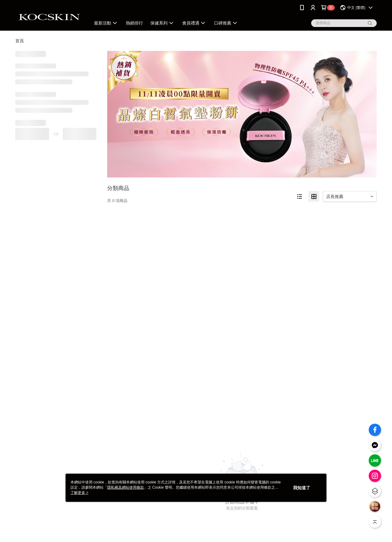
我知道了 (302, 488)
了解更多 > (79, 493)
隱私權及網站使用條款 (126, 487)
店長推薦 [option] (335, 197)
